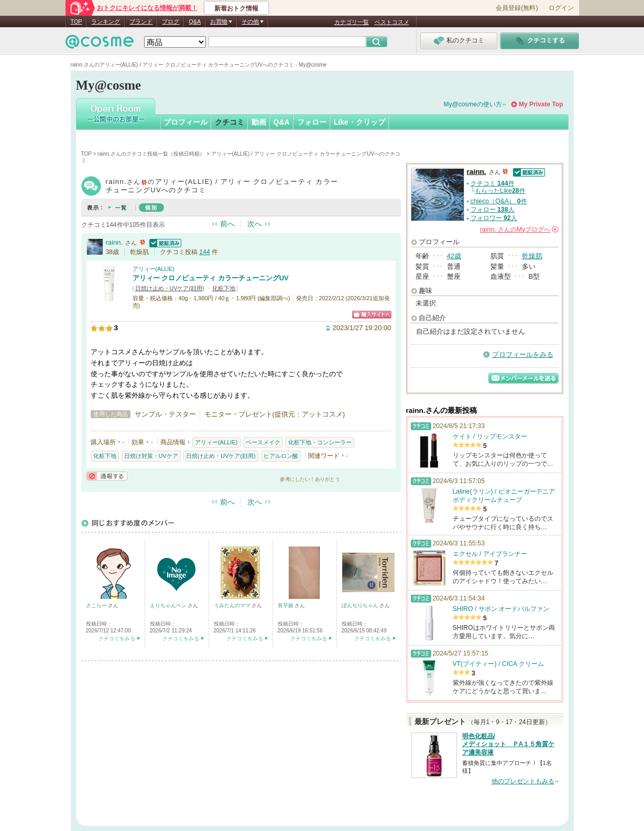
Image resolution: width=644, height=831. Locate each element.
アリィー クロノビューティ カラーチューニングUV (211, 278)
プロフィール (185, 122)
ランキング (106, 21)
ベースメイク (263, 442)
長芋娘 (286, 605)
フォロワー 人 (494, 218)
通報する (107, 476)
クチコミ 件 (493, 183)
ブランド (141, 21)
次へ (255, 224)
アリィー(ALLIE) (154, 269)
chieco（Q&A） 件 (499, 201)
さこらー (97, 605)
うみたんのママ (233, 605)
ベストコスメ (392, 22)
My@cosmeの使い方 (473, 104)
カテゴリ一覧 (352, 22)
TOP (77, 21)
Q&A (195, 21)
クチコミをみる (117, 638)
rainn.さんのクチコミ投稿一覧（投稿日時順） (151, 154)
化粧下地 (224, 288)
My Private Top (541, 104)
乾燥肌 (532, 256)
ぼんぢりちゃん (361, 605)
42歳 (454, 256)
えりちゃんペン (169, 605)
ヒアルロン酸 (281, 456)
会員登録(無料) (517, 8)
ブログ (171, 21)
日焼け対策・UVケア (151, 456)
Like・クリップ (359, 122)
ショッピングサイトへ (372, 315)
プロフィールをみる (523, 354)
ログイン (561, 8)
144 (205, 252)
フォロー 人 (493, 210)
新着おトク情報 (236, 8)
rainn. (114, 242)
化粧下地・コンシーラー (320, 442)
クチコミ (230, 122)
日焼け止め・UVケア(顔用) (170, 288)
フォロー (312, 122)
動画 (259, 122)
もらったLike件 (500, 191)
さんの (519, 229)
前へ (227, 224)
